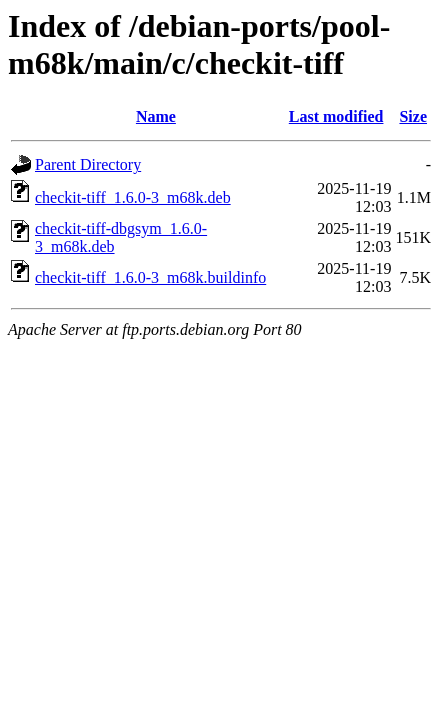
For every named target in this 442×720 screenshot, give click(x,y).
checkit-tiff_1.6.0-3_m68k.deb (133, 197)
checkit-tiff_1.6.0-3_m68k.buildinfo (150, 277)
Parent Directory (88, 164)
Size (413, 116)
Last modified (336, 116)
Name (156, 116)
